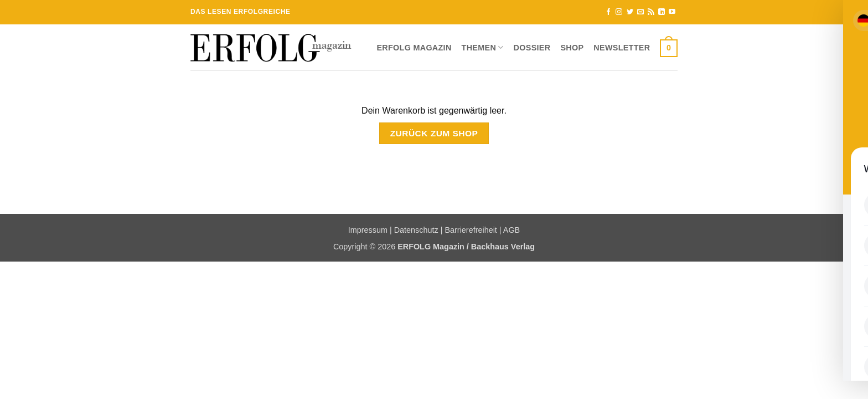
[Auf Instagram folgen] (619, 12)
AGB (512, 230)
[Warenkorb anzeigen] (669, 48)
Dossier (532, 48)
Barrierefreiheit (471, 230)
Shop (572, 48)
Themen (483, 47)
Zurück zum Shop (434, 133)
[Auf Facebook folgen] (608, 12)
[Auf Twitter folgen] (630, 12)
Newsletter (622, 48)
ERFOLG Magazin (414, 48)
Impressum (368, 230)
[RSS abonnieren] (651, 12)
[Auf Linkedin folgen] (662, 12)
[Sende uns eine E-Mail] (640, 12)
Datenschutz (416, 230)
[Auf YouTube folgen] (672, 12)
